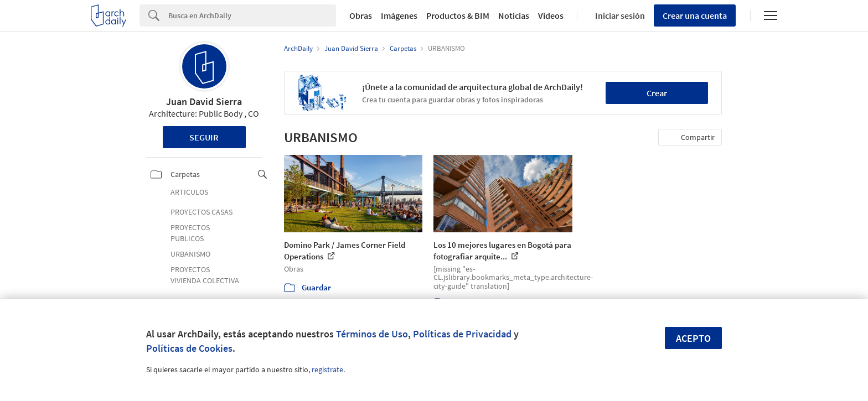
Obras (361, 15)
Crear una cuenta (695, 15)
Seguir (204, 137)
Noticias (514, 15)
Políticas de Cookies (189, 348)
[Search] (252, 15)
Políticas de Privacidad (462, 334)
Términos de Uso (372, 334)
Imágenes (399, 15)
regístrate (327, 369)
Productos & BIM (458, 15)
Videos (551, 15)
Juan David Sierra (204, 101)
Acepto (693, 338)
